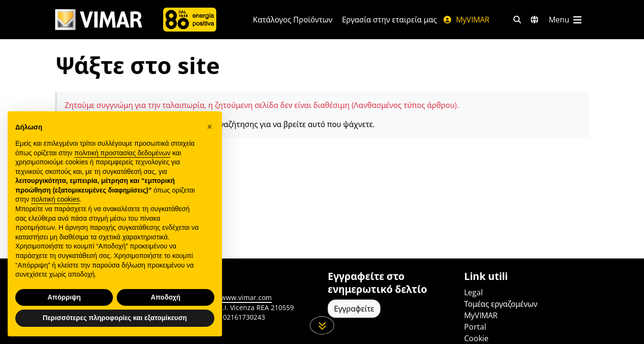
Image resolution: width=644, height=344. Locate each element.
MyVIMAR (466, 20)
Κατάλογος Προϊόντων (293, 20)
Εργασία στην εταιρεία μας (389, 20)
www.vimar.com (246, 297)
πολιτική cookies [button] (56, 199)
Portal (475, 327)
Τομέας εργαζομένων (501, 304)
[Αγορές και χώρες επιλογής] (534, 20)
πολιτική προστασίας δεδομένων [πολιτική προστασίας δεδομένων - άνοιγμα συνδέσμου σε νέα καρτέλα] (122, 153)
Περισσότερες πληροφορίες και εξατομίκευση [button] (115, 318)
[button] (210, 127)
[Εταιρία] (190, 20)
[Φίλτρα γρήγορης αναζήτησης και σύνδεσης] (517, 20)
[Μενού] (566, 20)
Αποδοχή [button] (166, 297)
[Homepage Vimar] (99, 20)
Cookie (476, 338)
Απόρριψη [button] (64, 297)
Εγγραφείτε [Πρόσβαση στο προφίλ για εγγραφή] (354, 309)
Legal (473, 292)
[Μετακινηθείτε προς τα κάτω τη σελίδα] (322, 325)
